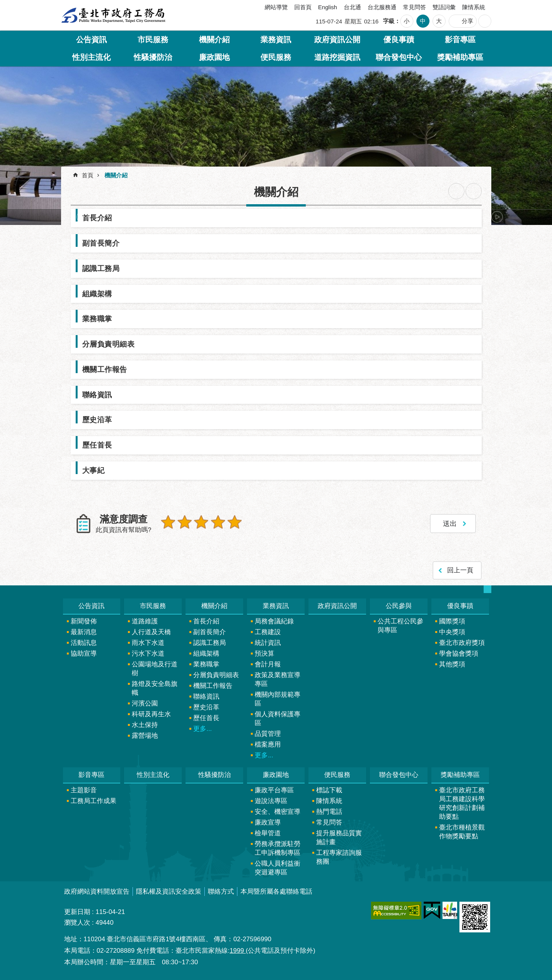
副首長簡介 (101, 243)
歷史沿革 (97, 420)
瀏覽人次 (77, 922)
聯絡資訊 (97, 395)
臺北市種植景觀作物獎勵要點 (462, 831)
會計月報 (268, 664)
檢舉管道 (268, 833)
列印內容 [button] (456, 191)
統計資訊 (268, 642)
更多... (202, 728)
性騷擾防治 (153, 57)
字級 (389, 21)
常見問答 (414, 7)
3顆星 (201, 522)
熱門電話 (329, 811)
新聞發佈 (84, 621)
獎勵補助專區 (460, 57)
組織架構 (97, 294)
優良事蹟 (399, 40)
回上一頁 (460, 570)
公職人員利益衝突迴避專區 (278, 868)
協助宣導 (84, 653)
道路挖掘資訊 (337, 57)
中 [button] (423, 21)
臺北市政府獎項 (462, 642)
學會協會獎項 (459, 653)
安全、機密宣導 (278, 811)
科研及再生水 (151, 714)
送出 (168, 539)
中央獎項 (452, 632)
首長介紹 (97, 218)
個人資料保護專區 (278, 718)
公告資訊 (91, 40)
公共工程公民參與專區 (400, 625)
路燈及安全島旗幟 (155, 688)
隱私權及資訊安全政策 (169, 891)
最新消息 (84, 632)
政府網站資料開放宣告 (97, 891)
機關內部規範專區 (278, 699)
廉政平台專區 (274, 790)
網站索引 (485, 21)
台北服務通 (382, 7)
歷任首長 (97, 445)
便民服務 (276, 57)
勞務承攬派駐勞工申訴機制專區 (278, 848)
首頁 (88, 175)
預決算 (264, 653)
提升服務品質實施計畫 (339, 837)
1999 (238, 950)
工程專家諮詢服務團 (339, 857)
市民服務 (153, 40)
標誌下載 (329, 790)
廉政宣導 (268, 822)
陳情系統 (474, 7)
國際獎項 (452, 621)
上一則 (82, 217)
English (328, 7)
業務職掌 (97, 319)
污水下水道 (148, 653)
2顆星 (184, 522)
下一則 (497, 217)
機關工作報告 (105, 369)
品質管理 (268, 733)
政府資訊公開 (337, 40)
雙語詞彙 (444, 7)
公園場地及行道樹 (155, 668)
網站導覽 (276, 7)
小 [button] (407, 21)
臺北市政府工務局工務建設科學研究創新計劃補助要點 (462, 803)
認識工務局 (101, 268)
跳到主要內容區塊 (4, 4)
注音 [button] (474, 191)
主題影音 (84, 790)
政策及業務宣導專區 (278, 679)
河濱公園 (145, 703)
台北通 (352, 7)
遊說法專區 (271, 801)
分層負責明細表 (109, 344)
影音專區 (460, 40)
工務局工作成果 (94, 801)
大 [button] (439, 21)
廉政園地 (214, 57)
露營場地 (145, 735)
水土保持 (145, 725)
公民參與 (399, 606)
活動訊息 (84, 642)
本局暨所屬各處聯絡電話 (276, 891)
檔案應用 (268, 744)
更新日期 (77, 911)
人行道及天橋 (151, 632)
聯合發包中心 (399, 57)
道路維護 (145, 621)
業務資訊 (276, 40)
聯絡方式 (221, 891)
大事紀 (94, 470)
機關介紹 (214, 40)
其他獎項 (452, 664)
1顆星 (168, 522)
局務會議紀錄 (274, 621)
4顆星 (217, 522)
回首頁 (303, 7)
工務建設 (268, 632)
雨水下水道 (148, 642)
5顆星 (234, 522)
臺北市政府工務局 (113, 15)
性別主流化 (91, 57)
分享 (467, 21)
